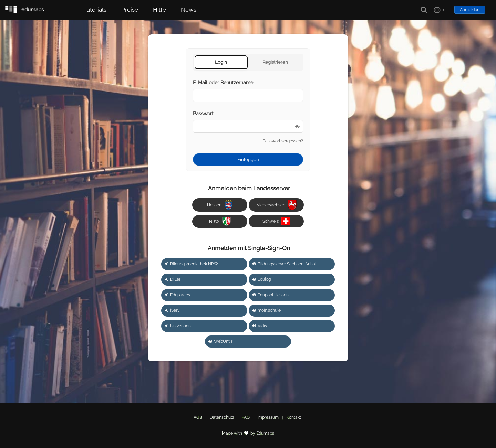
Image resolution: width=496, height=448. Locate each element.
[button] (440, 10)
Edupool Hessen (270, 295)
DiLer (173, 279)
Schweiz (276, 221)
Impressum (268, 417)
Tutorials (95, 10)
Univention (178, 326)
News (189, 10)
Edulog (261, 279)
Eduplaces (177, 295)
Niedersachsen (276, 205)
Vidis (260, 326)
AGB (198, 417)
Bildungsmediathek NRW (192, 264)
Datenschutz (222, 417)
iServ (172, 310)
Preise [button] (130, 10)
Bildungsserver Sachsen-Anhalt (285, 264)
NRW (220, 221)
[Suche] (424, 10)
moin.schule (266, 310)
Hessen (220, 205)
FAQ (246, 417)
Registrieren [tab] (275, 62)
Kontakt (294, 417)
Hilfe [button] (159, 10)
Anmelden (470, 10)
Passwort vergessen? (283, 141)
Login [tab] (221, 62)
